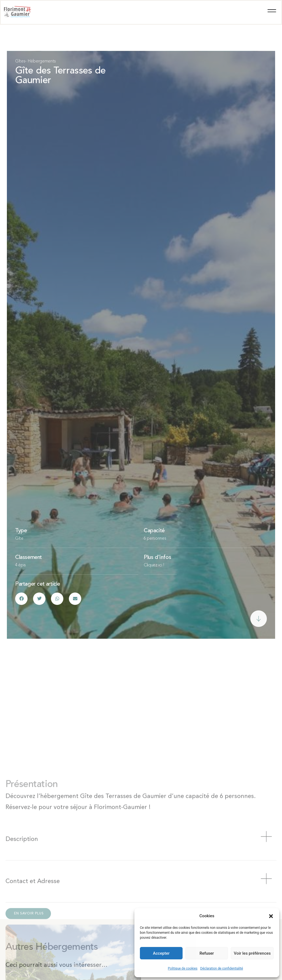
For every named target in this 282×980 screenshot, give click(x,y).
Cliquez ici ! (154, 567)
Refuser (207, 953)
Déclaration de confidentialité (222, 968)
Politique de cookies (183, 968)
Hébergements (42, 61)
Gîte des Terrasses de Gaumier (60, 77)
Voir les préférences (252, 953)
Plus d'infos (157, 559)
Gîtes (20, 61)
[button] (271, 916)
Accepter (161, 953)
